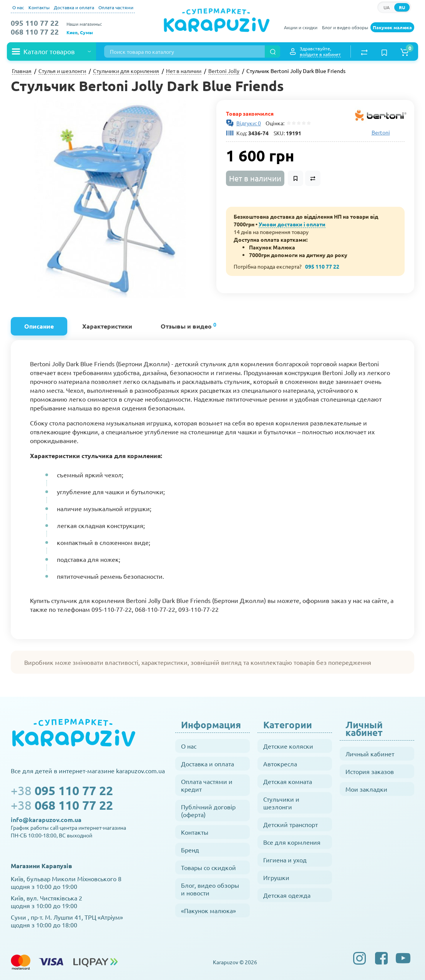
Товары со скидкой (208, 867)
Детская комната (288, 781)
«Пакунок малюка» (208, 910)
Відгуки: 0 (249, 123)
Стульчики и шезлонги (281, 803)
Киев (72, 32)
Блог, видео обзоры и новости (210, 889)
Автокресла (280, 764)
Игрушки (276, 877)
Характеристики (107, 326)
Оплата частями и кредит (207, 785)
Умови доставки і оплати (292, 224)
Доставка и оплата (74, 7)
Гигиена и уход (285, 860)
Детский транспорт (291, 824)
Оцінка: (274, 123)
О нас (18, 7)
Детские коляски (288, 746)
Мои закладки (366, 789)
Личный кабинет (370, 754)
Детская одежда (287, 895)
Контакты (39, 7)
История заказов (370, 771)
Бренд (190, 850)
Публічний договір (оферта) (208, 811)
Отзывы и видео (188, 325)
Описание (39, 326)
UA (387, 7)
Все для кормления (292, 842)
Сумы (86, 32)
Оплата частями (116, 7)
